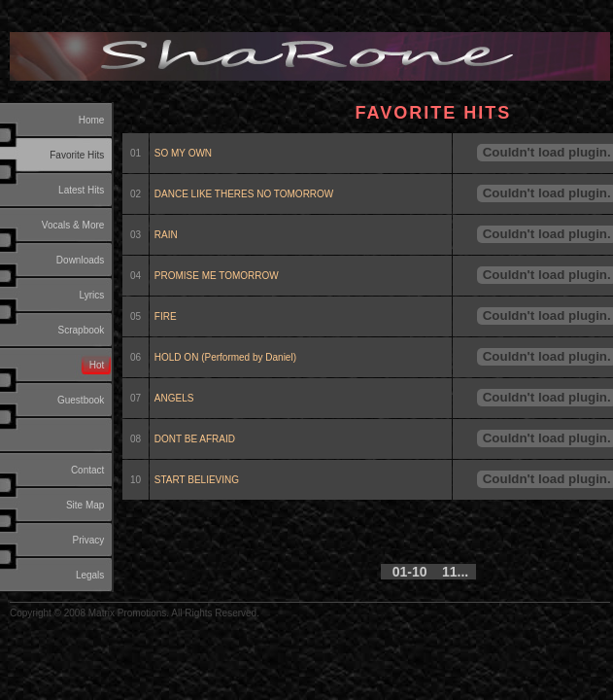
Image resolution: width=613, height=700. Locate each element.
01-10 (410, 572)
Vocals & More (73, 225)
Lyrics (92, 295)
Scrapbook (82, 330)
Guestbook (81, 400)
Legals (90, 575)
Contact (87, 470)
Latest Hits (81, 190)
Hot (97, 365)
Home (92, 120)
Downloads (80, 260)
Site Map (85, 505)
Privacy (89, 540)
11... (455, 572)
